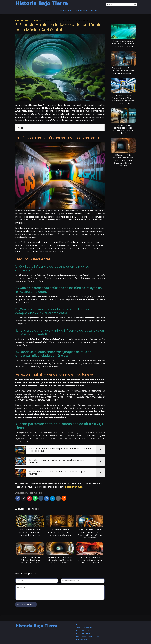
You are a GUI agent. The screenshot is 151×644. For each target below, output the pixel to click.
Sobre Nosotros (81, 10)
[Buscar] (135, 4)
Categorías (65, 10)
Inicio (55, 10)
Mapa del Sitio (82, 639)
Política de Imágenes (84, 633)
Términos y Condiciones (85, 628)
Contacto (94, 10)
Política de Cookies (84, 631)
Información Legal (83, 625)
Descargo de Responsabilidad (88, 636)
